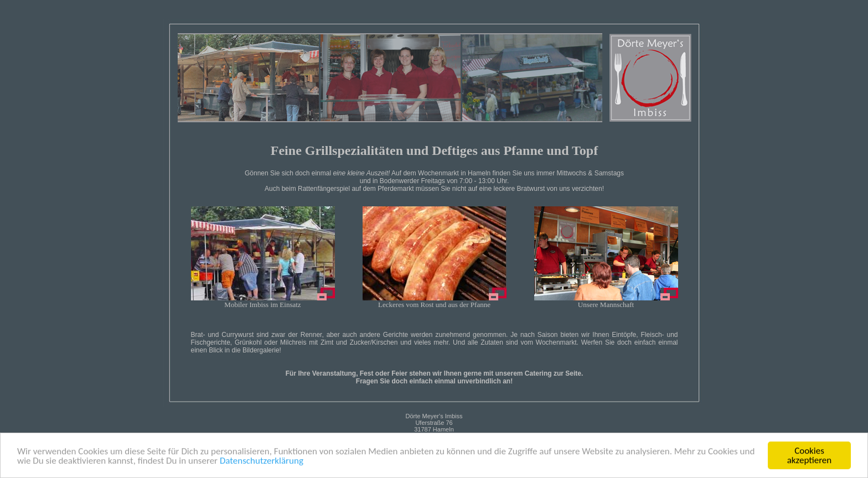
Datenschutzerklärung (262, 461)
